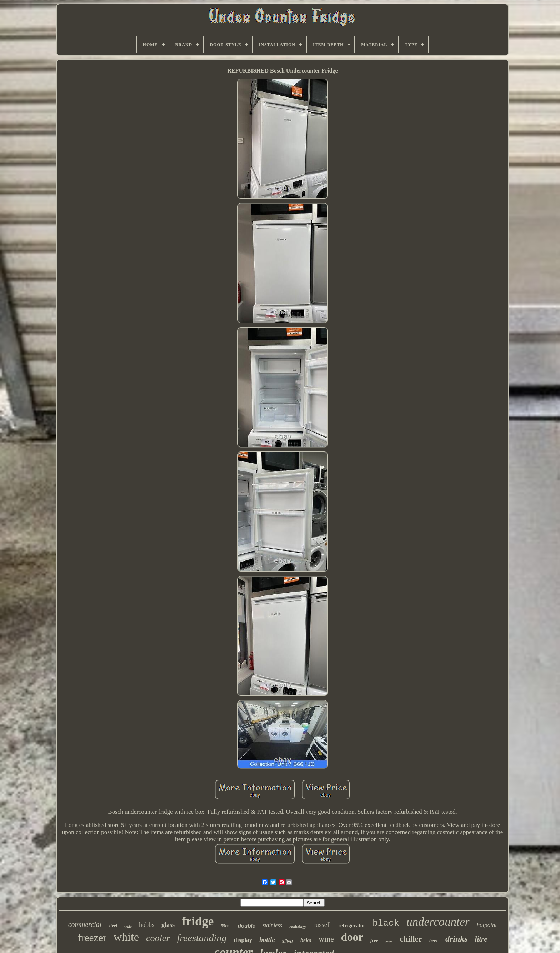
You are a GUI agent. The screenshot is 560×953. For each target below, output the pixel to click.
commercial (85, 924)
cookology (298, 927)
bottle (267, 940)
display (243, 940)
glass (168, 925)
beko (306, 940)
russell (322, 925)
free (374, 941)
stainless (272, 925)
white (126, 937)
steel (113, 926)
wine (326, 939)
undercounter (438, 922)
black (386, 924)
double (247, 926)
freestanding (202, 938)
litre (481, 939)
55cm (226, 926)
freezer (92, 938)
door (352, 937)
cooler (158, 938)
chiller (411, 939)
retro (389, 942)
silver (288, 941)
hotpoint (487, 925)
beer (434, 941)
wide (128, 927)
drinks (457, 939)
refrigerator (352, 925)
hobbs (147, 925)
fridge (198, 921)
